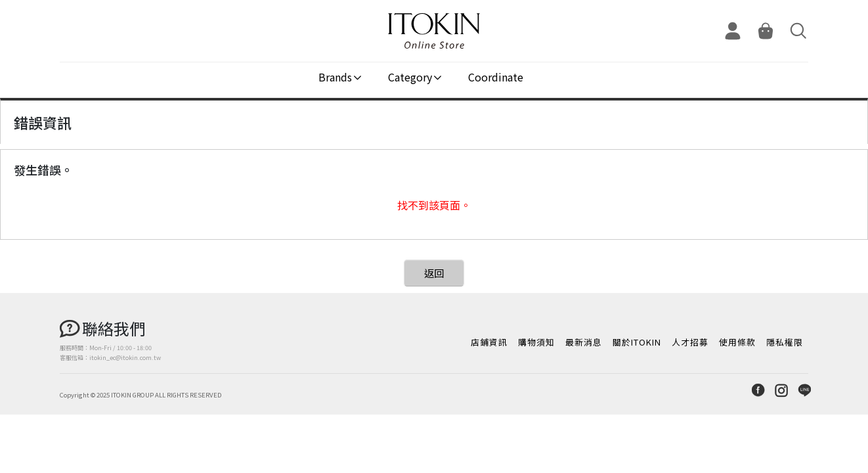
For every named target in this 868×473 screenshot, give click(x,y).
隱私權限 (785, 342)
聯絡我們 (114, 328)
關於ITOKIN (637, 342)
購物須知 (536, 342)
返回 (434, 273)
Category (410, 77)
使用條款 (737, 342)
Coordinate (496, 77)
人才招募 (690, 342)
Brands (335, 77)
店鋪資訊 (489, 342)
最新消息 (584, 342)
